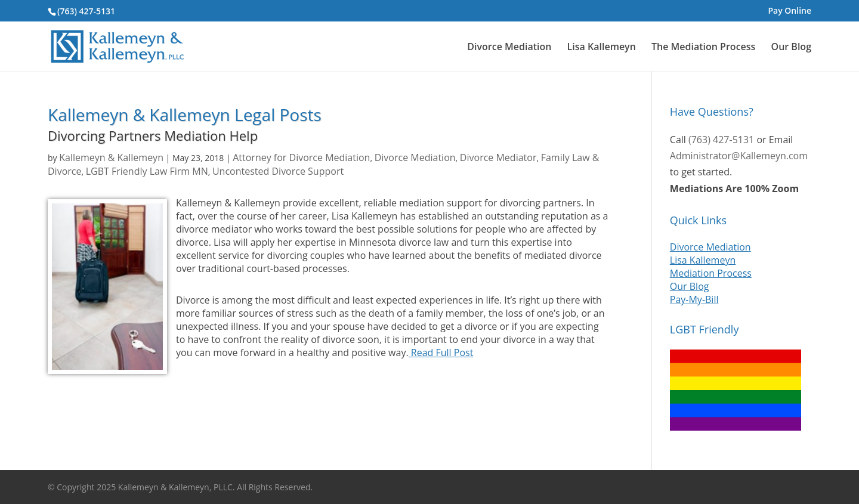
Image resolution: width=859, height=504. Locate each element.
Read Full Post (441, 353)
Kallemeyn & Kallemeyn (111, 157)
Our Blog (791, 47)
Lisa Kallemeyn (602, 47)
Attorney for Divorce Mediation (301, 157)
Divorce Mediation (509, 47)
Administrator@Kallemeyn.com (739, 156)
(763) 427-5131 (86, 11)
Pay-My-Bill (694, 299)
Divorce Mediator (498, 157)
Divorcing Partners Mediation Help (153, 135)
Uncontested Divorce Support (278, 171)
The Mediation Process (703, 47)
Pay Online (790, 11)
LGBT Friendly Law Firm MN (147, 171)
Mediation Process (711, 273)
